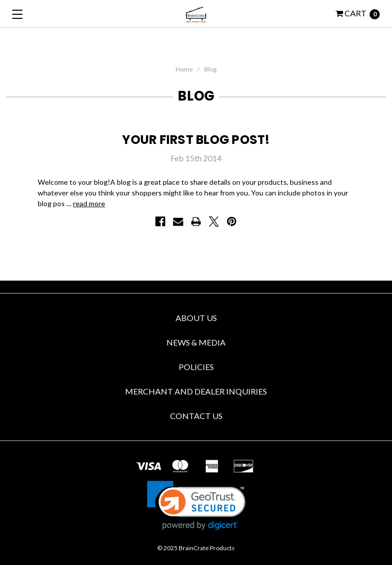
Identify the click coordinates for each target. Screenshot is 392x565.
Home (184, 69)
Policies (196, 367)
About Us (196, 318)
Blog (210, 69)
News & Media (196, 342)
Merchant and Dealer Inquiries (196, 391)
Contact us (196, 416)
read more (89, 203)
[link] (196, 506)
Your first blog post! (196, 140)
